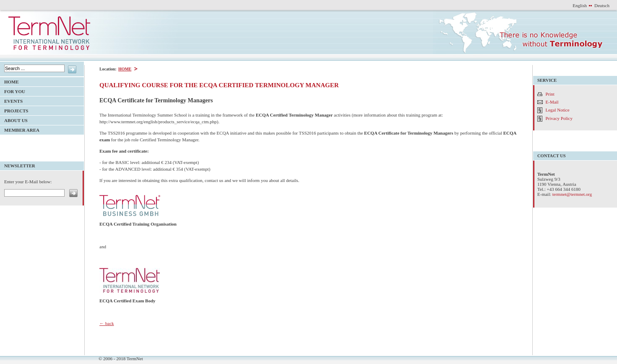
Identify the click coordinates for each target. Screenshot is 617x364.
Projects (14, 110)
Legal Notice (558, 110)
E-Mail (552, 102)
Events (11, 100)
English (580, 5)
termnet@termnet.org (572, 194)
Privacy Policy (559, 118)
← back (107, 323)
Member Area (20, 129)
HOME (124, 69)
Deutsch (602, 5)
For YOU (13, 90)
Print (550, 94)
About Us (14, 119)
